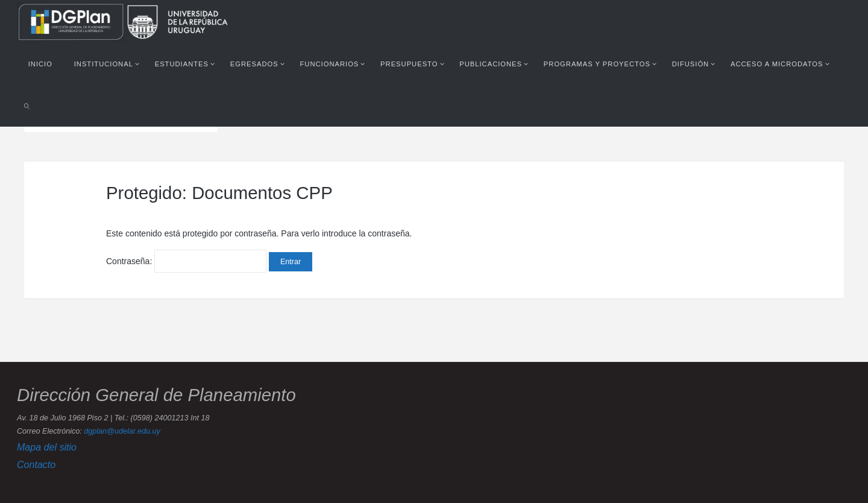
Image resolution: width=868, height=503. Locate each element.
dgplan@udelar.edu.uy (122, 431)
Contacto (36, 464)
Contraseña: (186, 261)
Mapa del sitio (47, 447)
